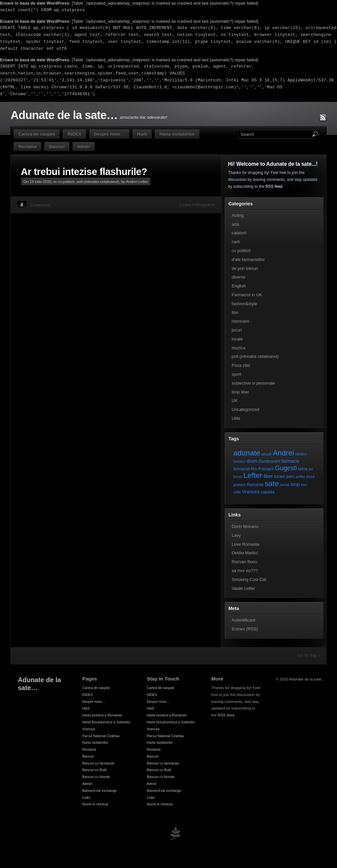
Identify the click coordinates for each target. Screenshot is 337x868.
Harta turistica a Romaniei (102, 715)
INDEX (74, 134)
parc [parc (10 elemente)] (290, 476)
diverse (239, 277)
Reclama (27, 146)
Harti (142, 134)
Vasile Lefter (243, 588)
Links (86, 797)
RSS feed (274, 187)
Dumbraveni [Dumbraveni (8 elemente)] (270, 461)
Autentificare (244, 620)
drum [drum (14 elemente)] (252, 461)
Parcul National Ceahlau (101, 736)
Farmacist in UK (247, 295)
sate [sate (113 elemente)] (272, 483)
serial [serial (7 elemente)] (285, 485)
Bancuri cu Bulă (94, 770)
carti (236, 242)
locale (237, 339)
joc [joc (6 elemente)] (311, 469)
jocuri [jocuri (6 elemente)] (238, 477)
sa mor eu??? (245, 571)
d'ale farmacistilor (248, 260)
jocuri (237, 330)
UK (235, 401)
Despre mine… (109, 134)
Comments (41, 205)
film (235, 313)
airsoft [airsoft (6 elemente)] (266, 454)
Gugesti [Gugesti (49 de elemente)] (286, 468)
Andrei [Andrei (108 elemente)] (284, 453)
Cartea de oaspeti (37, 134)
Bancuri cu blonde (96, 777)
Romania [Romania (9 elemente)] (255, 485)
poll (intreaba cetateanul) (98, 181)
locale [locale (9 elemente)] (280, 476)
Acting (238, 215)
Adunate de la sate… (64, 115)
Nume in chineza (95, 804)
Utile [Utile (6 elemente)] (237, 492)
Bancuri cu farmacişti (98, 763)
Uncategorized (246, 409)
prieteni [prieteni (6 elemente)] (239, 485)
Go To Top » (309, 655)
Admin (84, 146)
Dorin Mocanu (245, 526)
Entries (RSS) (245, 629)
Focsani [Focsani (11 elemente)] (266, 469)
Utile (236, 418)
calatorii (239, 233)
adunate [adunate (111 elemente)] (247, 453)
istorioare (240, 321)
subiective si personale (253, 383)
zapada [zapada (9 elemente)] (268, 492)
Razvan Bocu (244, 562)
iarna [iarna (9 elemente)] (303, 469)
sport (236, 374)
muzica (238, 348)
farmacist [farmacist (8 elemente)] (242, 469)
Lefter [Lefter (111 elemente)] (253, 475)
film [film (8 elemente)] (254, 469)
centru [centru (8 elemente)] (301, 454)
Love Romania (246, 544)
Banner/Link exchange (100, 791)
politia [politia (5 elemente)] (300, 477)
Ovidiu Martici (245, 553)
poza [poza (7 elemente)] (310, 476)
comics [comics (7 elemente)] (239, 461)
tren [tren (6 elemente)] (304, 485)
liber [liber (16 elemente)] (268, 476)
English (239, 286)
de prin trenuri (245, 268)
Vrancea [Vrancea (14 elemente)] (251, 492)
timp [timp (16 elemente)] (295, 484)
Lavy (236, 535)
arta (235, 224)
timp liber (240, 392)
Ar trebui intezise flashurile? (84, 172)
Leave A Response (197, 204)
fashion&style (244, 304)
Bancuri (57, 146)
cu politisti (66, 181)
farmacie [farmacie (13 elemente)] (290, 461)
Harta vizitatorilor (177, 134)
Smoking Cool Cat (249, 579)
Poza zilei (241, 365)
